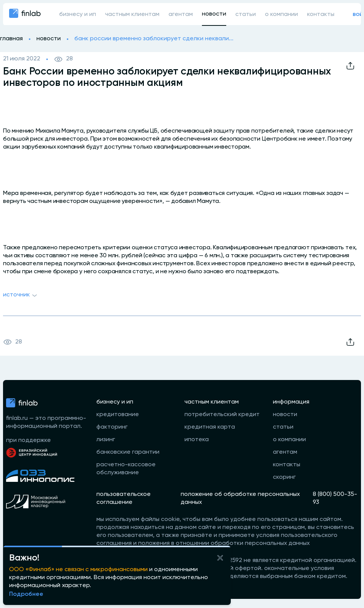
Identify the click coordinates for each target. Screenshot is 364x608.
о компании (281, 14)
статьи (246, 14)
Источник (21, 296)
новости (214, 14)
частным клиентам (132, 14)
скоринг (284, 477)
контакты (321, 14)
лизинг (106, 440)
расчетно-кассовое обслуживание (126, 469)
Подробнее (26, 594)
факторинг (112, 427)
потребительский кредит (222, 415)
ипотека (197, 440)
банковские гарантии (128, 452)
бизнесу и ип (78, 14)
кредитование (118, 415)
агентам (181, 14)
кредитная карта (210, 427)
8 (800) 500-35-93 (335, 498)
